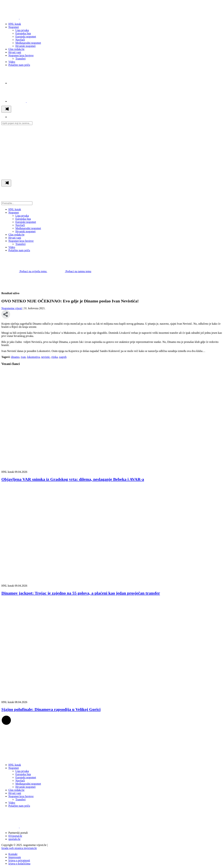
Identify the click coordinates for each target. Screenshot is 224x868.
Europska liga (23, 33)
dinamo (15, 357)
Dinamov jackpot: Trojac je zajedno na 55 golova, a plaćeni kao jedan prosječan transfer (81, 593)
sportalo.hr (14, 839)
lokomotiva (34, 357)
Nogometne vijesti (12, 308)
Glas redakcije (16, 49)
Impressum (15, 857)
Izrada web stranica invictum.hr (19, 848)
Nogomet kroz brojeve (21, 55)
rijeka (54, 357)
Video (12, 62)
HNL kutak (15, 24)
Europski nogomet (26, 37)
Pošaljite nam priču (19, 65)
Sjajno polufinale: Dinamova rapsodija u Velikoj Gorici (51, 709)
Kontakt (13, 854)
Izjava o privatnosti (19, 860)
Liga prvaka (22, 30)
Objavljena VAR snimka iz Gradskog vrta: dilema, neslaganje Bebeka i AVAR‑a (73, 479)
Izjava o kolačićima (19, 864)
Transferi (20, 59)
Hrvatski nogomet (25, 46)
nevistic (45, 357)
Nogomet (14, 27)
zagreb (63, 357)
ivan (23, 357)
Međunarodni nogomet (28, 43)
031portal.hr (15, 836)
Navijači (20, 40)
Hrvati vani (15, 52)
